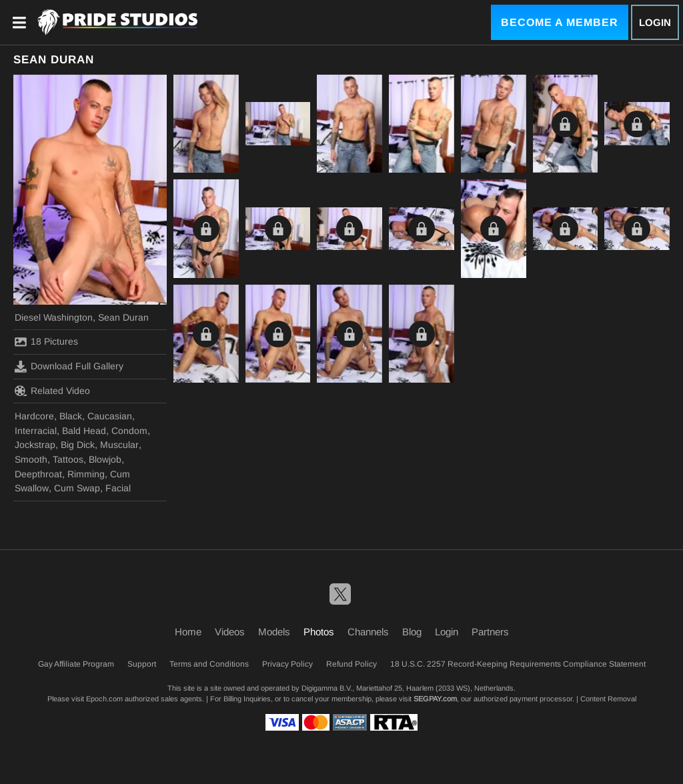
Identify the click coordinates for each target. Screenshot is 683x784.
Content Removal (608, 699)
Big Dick (78, 445)
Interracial (36, 431)
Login (655, 22)
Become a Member (560, 22)
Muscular (119, 445)
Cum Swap (77, 488)
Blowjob (105, 459)
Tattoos (68, 459)
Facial (118, 488)
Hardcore (34, 416)
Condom (129, 431)
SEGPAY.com (435, 699)
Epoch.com (104, 699)
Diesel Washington (54, 317)
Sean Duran (123, 317)
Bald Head (84, 431)
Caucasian (110, 416)
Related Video (52, 391)
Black (71, 416)
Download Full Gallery (69, 367)
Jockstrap (35, 445)
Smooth (31, 459)
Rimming (86, 474)
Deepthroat (38, 474)
